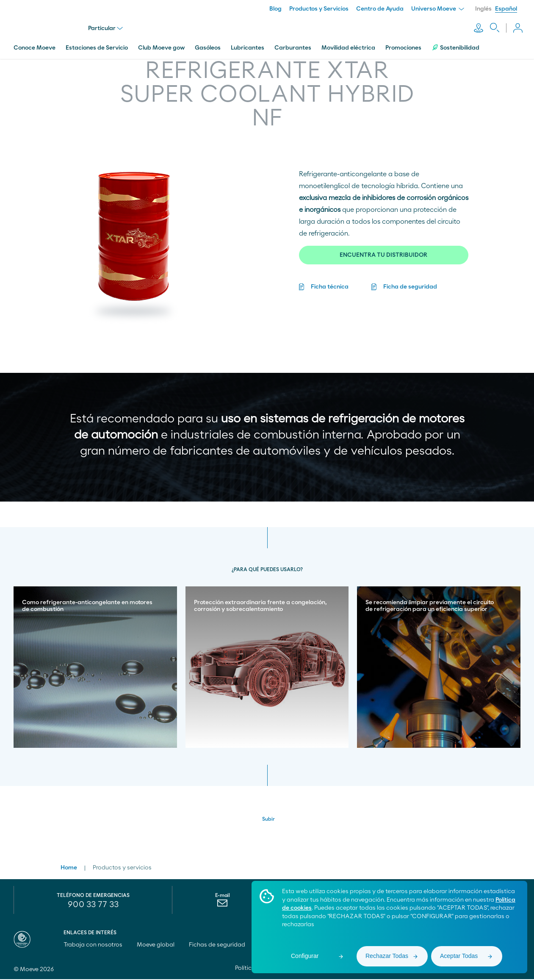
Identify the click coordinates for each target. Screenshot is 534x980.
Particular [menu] (107, 26)
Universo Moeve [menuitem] (438, 9)
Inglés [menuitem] (483, 9)
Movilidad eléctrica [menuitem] (348, 44)
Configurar (305, 956)
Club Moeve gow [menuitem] (161, 44)
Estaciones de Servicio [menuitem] (97, 44)
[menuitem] (223, 906)
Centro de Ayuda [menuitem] (380, 9)
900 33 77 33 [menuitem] (93, 905)
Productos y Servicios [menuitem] (319, 9)
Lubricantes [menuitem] (248, 44)
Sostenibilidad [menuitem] (455, 43)
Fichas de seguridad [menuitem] (217, 946)
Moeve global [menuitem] (159, 946)
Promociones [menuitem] (403, 44)
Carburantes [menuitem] (293, 44)
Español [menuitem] (506, 9)
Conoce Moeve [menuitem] (35, 44)
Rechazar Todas (387, 956)
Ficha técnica (330, 283)
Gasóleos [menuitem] (208, 44)
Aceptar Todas (459, 956)
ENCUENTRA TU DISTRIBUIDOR (383, 251)
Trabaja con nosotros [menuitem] (97, 946)
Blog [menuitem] (275, 9)
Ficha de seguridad (410, 283)
